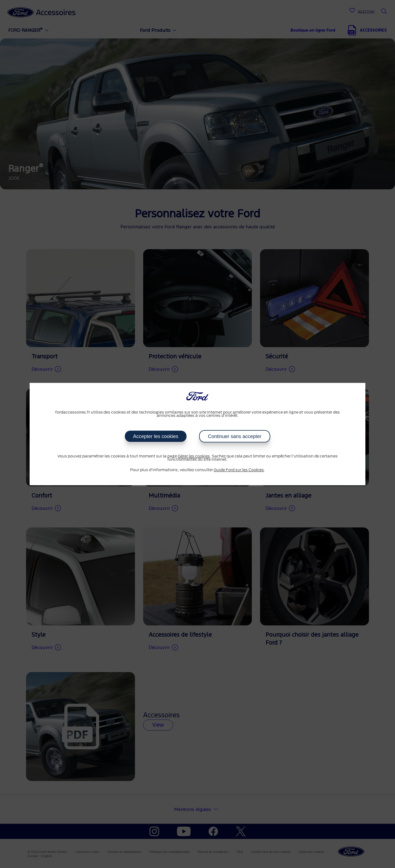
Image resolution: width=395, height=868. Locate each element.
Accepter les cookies (156, 436)
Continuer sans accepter (235, 436)
